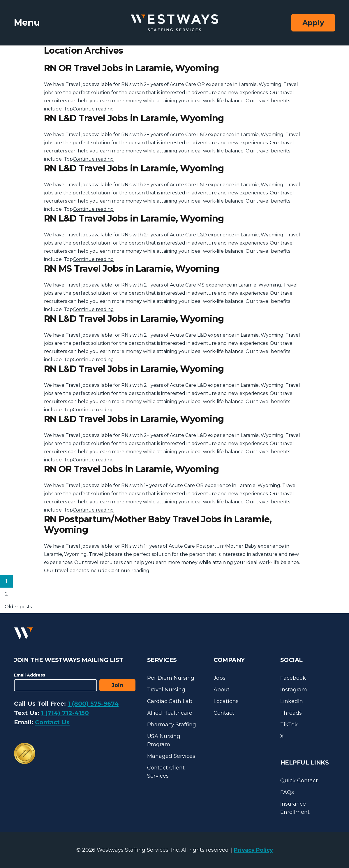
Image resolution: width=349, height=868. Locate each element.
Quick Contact (299, 781)
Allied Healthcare (170, 713)
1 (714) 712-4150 (65, 713)
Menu (27, 23)
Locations (226, 701)
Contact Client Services (166, 772)
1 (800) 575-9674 (93, 704)
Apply (313, 23)
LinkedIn (292, 701)
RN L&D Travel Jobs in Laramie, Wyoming (134, 118)
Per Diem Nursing (171, 678)
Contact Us (52, 722)
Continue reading (93, 109)
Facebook (293, 678)
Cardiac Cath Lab (170, 701)
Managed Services (171, 756)
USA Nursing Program (164, 740)
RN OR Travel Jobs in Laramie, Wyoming (131, 68)
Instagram (294, 690)
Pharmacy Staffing (172, 725)
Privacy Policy (253, 850)
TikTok (289, 725)
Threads (291, 713)
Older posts (18, 607)
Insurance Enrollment (295, 808)
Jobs (220, 678)
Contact (224, 713)
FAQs (287, 792)
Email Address (30, 675)
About (222, 690)
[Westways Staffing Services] (174, 23)
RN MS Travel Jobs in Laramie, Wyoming (132, 269)
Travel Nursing (166, 690)
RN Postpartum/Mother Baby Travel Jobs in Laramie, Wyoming (158, 525)
